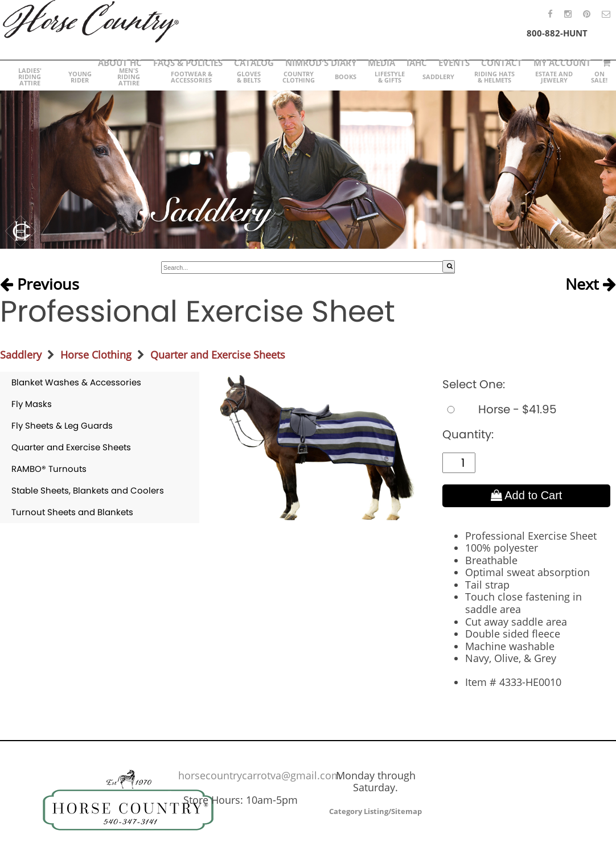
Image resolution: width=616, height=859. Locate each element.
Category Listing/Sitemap (375, 811)
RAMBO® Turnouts (49, 469)
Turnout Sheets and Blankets (72, 512)
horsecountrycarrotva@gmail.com (260, 775)
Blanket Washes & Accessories (76, 382)
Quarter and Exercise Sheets (218, 355)
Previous (40, 284)
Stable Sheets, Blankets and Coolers (88, 490)
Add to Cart (527, 495)
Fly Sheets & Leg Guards (62, 426)
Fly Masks (32, 404)
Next (591, 284)
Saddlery (21, 355)
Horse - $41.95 (500, 409)
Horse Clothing (96, 355)
